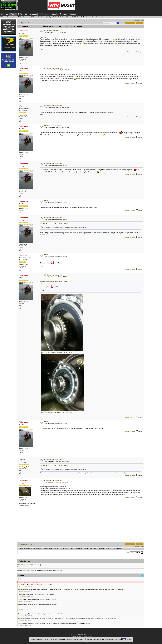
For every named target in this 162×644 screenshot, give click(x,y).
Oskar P (24, 480)
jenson (24, 106)
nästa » (142, 20)
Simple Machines (88, 636)
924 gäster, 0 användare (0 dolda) (29, 565)
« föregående (135, 20)
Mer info (129, 639)
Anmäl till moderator (130, 52)
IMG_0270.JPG (45, 412)
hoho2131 (21, 585)
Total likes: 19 (23, 469)
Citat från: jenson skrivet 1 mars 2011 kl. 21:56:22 (54, 282)
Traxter (20, 604)
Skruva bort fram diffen (52, 31)
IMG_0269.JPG (45, 353)
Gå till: (128, 552)
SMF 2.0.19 (74, 636)
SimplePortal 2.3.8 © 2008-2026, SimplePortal (82, 635)
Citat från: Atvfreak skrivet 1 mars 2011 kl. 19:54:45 (54, 224)
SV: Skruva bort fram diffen (53, 68)
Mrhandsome (22, 590)
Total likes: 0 (23, 59)
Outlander (68, 17)
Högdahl (21, 609)
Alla (26, 23)
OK (124, 639)
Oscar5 (20, 623)
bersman (25, 31)
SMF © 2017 (81, 636)
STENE (74, 17)
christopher (21, 594)
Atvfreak (24, 201)
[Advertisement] (33, 5)
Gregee (20, 599)
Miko (23, 460)
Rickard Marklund (82, 17)
